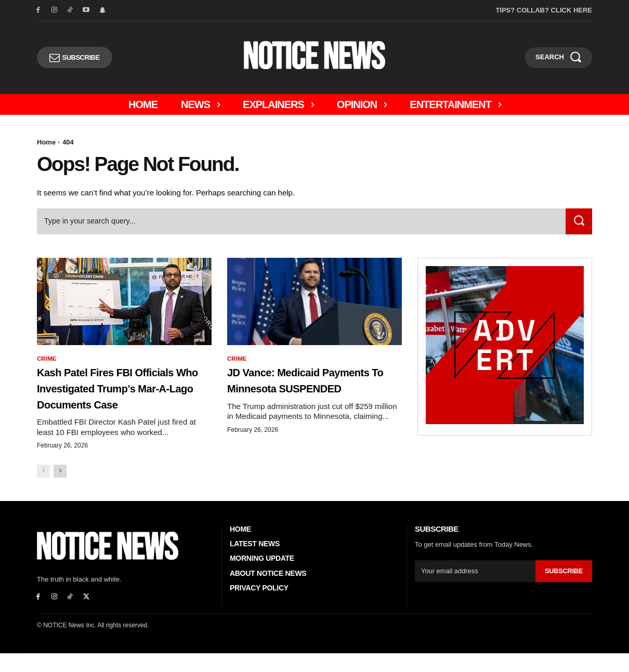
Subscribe (564, 590)
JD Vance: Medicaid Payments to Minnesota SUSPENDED (307, 390)
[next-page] (60, 490)
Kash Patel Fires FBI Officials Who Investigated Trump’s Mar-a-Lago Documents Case (123, 398)
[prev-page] (43, 490)
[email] (475, 590)
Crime (47, 361)
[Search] (578, 223)
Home (46, 142)
